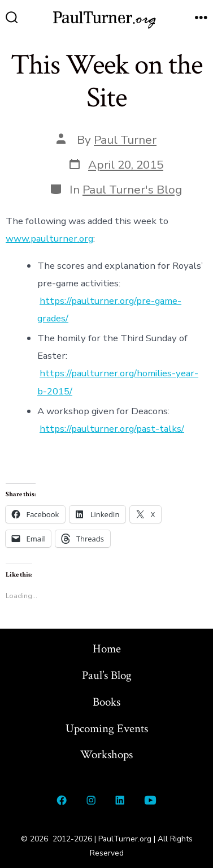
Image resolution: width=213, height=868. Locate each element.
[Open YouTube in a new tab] (150, 800)
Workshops (106, 755)
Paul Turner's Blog (132, 190)
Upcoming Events (107, 729)
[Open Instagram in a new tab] (91, 800)
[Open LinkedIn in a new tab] (120, 800)
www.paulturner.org (49, 239)
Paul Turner (125, 140)
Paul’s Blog (107, 675)
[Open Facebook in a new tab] (62, 800)
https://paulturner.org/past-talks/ (112, 429)
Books (106, 702)
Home (107, 649)
